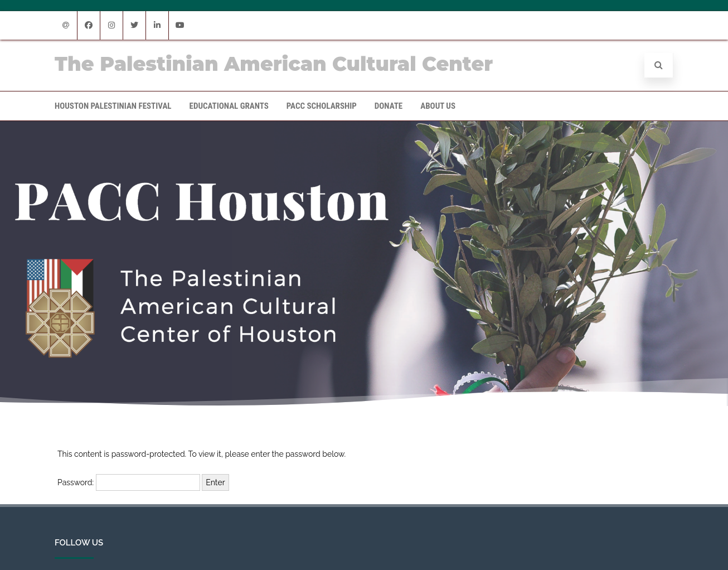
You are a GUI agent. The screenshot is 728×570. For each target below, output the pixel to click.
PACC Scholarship (322, 106)
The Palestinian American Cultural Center (274, 64)
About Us (438, 106)
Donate (389, 106)
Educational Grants (229, 106)
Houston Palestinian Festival (113, 106)
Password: (129, 482)
